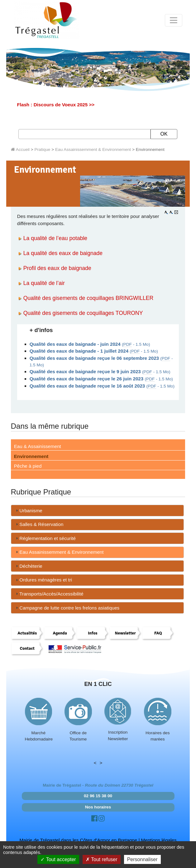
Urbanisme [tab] (28, 511)
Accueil (20, 149)
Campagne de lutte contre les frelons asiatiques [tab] (67, 608)
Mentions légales (159, 840)
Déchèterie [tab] (28, 566)
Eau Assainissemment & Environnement (93, 149)
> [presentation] (101, 763)
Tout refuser (102, 859)
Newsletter (125, 633)
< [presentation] (95, 763)
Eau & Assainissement (38, 446)
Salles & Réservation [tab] (39, 524)
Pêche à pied (28, 466)
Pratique (42, 149)
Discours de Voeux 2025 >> (64, 105)
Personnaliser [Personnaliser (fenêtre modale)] (142, 859)
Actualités (27, 633)
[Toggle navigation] (174, 20)
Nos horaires (98, 807)
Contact (27, 648)
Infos (93, 633)
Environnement (31, 456)
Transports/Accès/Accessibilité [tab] (49, 594)
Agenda (60, 633)
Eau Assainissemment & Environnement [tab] (59, 552)
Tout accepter (58, 859)
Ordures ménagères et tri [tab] (43, 580)
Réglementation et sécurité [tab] (45, 538)
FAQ (158, 633)
